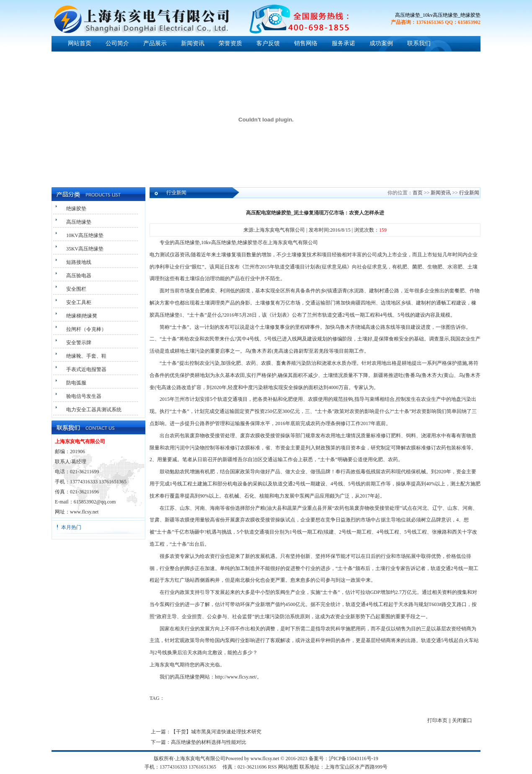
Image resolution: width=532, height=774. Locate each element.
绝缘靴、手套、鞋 (86, 356)
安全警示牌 (79, 343)
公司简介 (117, 43)
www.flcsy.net (84, 512)
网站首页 (80, 43)
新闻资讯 (193, 43)
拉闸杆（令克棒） (86, 329)
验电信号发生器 (84, 396)
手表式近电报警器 (86, 369)
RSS (272, 767)
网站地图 (288, 767)
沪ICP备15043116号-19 (354, 759)
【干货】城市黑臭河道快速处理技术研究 (216, 732)
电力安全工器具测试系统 (94, 410)
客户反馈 (268, 43)
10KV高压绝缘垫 (85, 235)
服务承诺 (343, 43)
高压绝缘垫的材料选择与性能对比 (209, 742)
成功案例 (381, 43)
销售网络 (306, 43)
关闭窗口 (462, 720)
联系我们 (419, 43)
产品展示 (155, 43)
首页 (418, 193)
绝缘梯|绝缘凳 (82, 316)
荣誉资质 (230, 43)
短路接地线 (79, 262)
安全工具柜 (79, 302)
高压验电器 (79, 276)
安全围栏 (76, 289)
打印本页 (437, 720)
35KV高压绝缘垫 (85, 249)
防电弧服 (76, 383)
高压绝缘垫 (79, 222)
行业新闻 (469, 193)
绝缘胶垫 (76, 209)
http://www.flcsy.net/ (236, 677)
